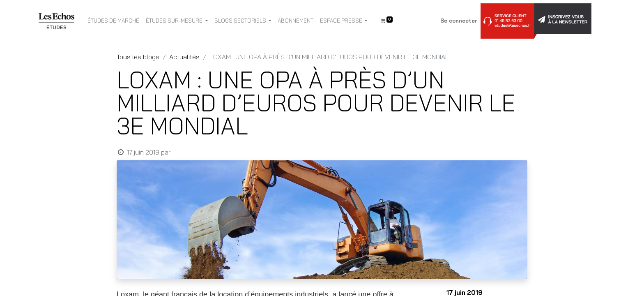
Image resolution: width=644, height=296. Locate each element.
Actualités (184, 57)
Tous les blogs (138, 57)
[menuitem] (113, 21)
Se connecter (459, 21)
